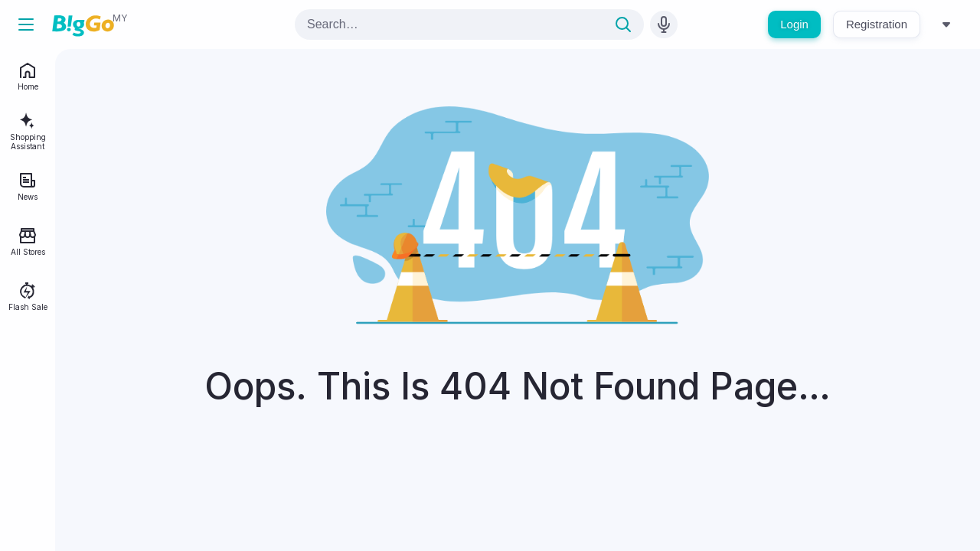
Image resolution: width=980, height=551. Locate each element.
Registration (877, 24)
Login (794, 24)
